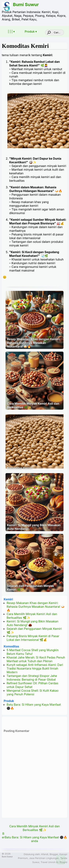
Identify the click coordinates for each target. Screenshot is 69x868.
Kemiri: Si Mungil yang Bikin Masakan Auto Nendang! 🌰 (34, 527)
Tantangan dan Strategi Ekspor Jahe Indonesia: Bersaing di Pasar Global (32, 678)
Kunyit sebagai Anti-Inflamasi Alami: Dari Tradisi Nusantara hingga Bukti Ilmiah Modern (35, 668)
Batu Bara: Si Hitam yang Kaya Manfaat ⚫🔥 (36, 837)
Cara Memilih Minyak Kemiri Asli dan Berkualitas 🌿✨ (33, 405)
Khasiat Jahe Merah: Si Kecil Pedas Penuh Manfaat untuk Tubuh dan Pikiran (36, 659)
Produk (9, 701)
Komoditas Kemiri (25, 46)
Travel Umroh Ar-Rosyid (54, 862)
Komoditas (11, 646)
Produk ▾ (31, 31)
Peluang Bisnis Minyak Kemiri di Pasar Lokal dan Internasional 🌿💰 (33, 638)
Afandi (45, 854)
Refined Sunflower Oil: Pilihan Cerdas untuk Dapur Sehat (32, 685)
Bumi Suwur (26, 5)
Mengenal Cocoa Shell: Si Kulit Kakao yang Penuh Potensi (33, 692)
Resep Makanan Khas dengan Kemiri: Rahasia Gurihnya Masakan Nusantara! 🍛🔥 (34, 343)
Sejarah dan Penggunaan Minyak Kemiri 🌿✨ (30, 588)
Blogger (54, 854)
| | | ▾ (11, 31)
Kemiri (8, 599)
